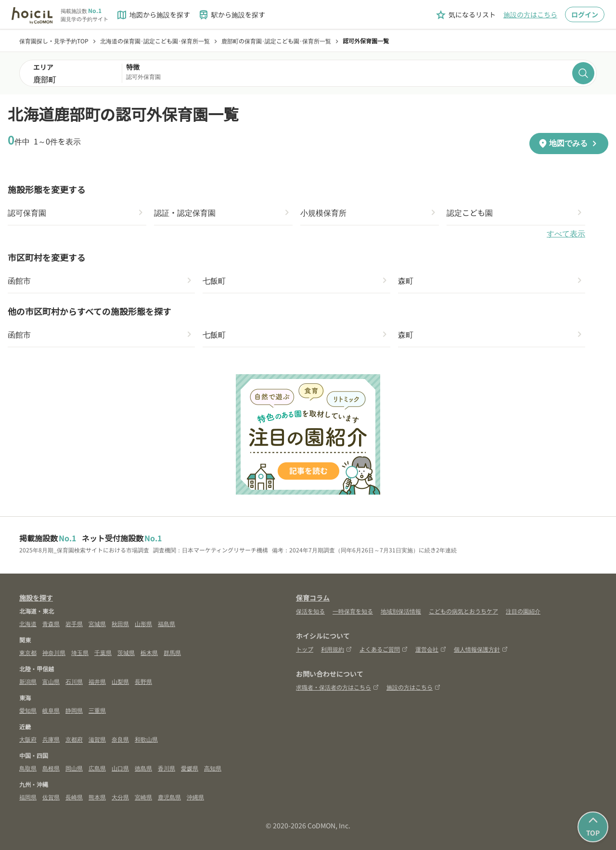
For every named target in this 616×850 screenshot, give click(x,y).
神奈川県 (54, 652)
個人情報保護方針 (481, 649)
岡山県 (74, 768)
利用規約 (336, 649)
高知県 (213, 768)
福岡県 (28, 797)
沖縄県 (195, 797)
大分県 (120, 797)
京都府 (74, 739)
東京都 (28, 652)
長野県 (143, 681)
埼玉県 (80, 652)
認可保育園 (27, 212)
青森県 (51, 623)
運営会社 (431, 649)
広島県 (97, 768)
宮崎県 (143, 797)
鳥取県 (28, 768)
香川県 (167, 768)
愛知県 (28, 710)
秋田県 (120, 623)
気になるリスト (465, 15)
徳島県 (143, 768)
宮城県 (97, 623)
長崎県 (74, 797)
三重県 (97, 710)
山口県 (120, 768)
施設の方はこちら (530, 14)
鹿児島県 (169, 797)
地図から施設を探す (153, 15)
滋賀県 (97, 739)
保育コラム (313, 598)
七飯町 (214, 280)
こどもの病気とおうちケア (463, 611)
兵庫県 (51, 739)
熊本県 (97, 797)
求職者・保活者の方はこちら (337, 687)
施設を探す (36, 598)
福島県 (167, 623)
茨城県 (126, 652)
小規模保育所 (323, 212)
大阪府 (28, 739)
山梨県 (120, 681)
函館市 (19, 280)
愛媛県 (190, 768)
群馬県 (172, 652)
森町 (406, 280)
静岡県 (74, 710)
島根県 (51, 768)
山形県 (143, 623)
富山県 (51, 681)
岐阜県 (51, 710)
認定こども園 (470, 212)
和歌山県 (146, 739)
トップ (305, 649)
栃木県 (149, 652)
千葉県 (103, 652)
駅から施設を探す (231, 15)
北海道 (28, 623)
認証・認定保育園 (185, 212)
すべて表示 (566, 234)
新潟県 (28, 681)
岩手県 (74, 623)
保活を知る (310, 611)
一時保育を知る (353, 611)
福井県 (97, 681)
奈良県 (120, 739)
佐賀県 (51, 797)
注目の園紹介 (523, 611)
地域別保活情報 (401, 611)
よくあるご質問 (384, 649)
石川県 (74, 681)
